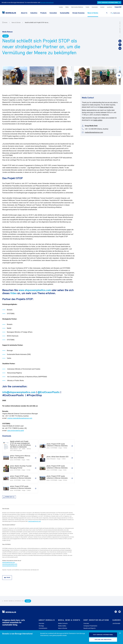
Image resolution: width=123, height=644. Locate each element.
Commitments (43, 628)
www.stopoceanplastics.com (35, 290)
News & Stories (16, 23)
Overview (41, 623)
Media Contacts (63, 623)
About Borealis (47, 620)
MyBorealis (115, 13)
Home (5, 23)
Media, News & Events (69, 620)
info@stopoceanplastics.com (19, 392)
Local (6, 36)
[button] (119, 75)
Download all (9, 497)
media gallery (98, 120)
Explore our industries (103, 640)
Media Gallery (62, 626)
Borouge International (47, 3)
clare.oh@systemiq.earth (16, 431)
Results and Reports (90, 628)
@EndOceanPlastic (49, 392)
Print (7, 578)
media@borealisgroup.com (94, 132)
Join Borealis (116, 623)
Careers (117, 620)
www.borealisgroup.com (35, 521)
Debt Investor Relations (96, 620)
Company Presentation (90, 626)
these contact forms (106, 107)
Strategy (41, 626)
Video (13, 293)
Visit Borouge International (103, 635)
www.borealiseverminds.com (10, 566)
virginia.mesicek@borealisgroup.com (20, 418)
